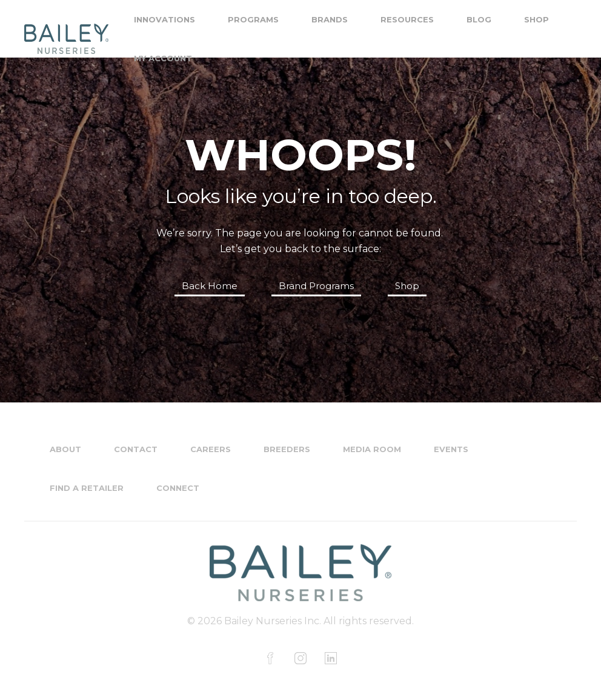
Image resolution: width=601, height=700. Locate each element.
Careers (211, 449)
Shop (536, 19)
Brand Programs (316, 286)
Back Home (210, 286)
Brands (330, 19)
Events (451, 449)
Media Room (372, 449)
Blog (479, 19)
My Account (163, 58)
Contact (136, 449)
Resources (407, 19)
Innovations (164, 19)
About (65, 449)
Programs (253, 19)
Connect (178, 488)
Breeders (287, 449)
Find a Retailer (87, 488)
